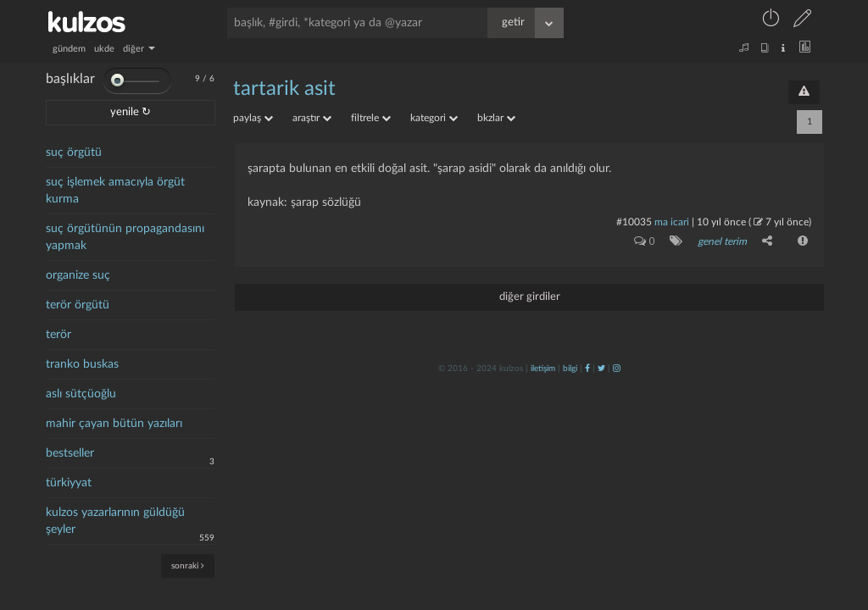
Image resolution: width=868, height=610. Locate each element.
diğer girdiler (530, 297)
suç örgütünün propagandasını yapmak (125, 237)
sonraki (188, 566)
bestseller (70, 453)
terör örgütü (78, 305)
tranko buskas (82, 364)
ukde (104, 49)
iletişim (543, 369)
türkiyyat (69, 483)
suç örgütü (74, 152)
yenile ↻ (131, 112)
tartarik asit (284, 89)
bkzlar (496, 118)
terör (58, 335)
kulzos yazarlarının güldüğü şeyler (115, 521)
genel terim (722, 241)
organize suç (78, 275)
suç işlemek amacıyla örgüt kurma (115, 191)
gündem (69, 49)
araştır (312, 118)
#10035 (634, 222)
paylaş (253, 118)
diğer (139, 49)
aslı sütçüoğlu (81, 394)
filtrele (371, 118)
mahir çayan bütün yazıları (114, 424)
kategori (434, 118)
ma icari (672, 222)
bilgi (570, 369)
